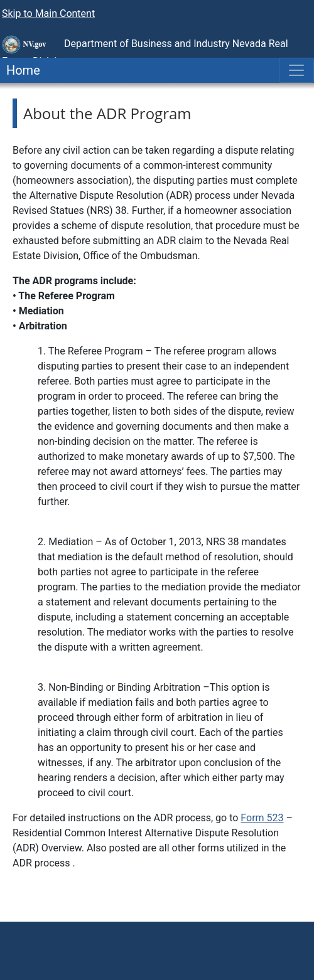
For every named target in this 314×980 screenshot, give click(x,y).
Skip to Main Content (48, 13)
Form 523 (262, 818)
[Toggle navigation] (296, 70)
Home (20, 70)
